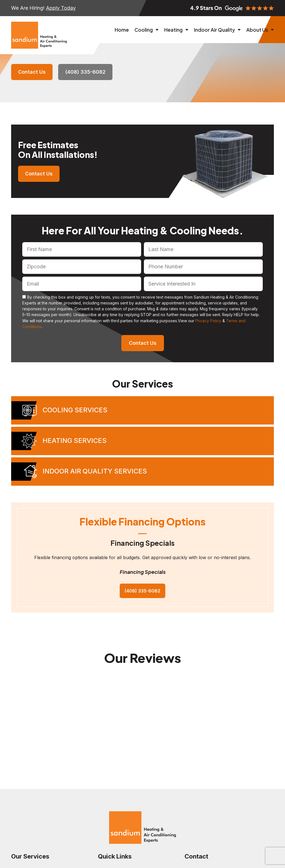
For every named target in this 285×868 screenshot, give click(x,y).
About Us (260, 30)
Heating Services (75, 441)
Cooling (147, 30)
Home (122, 30)
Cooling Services (75, 410)
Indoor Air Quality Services (95, 471)
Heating (176, 30)
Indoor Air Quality (217, 30)
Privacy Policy (208, 321)
